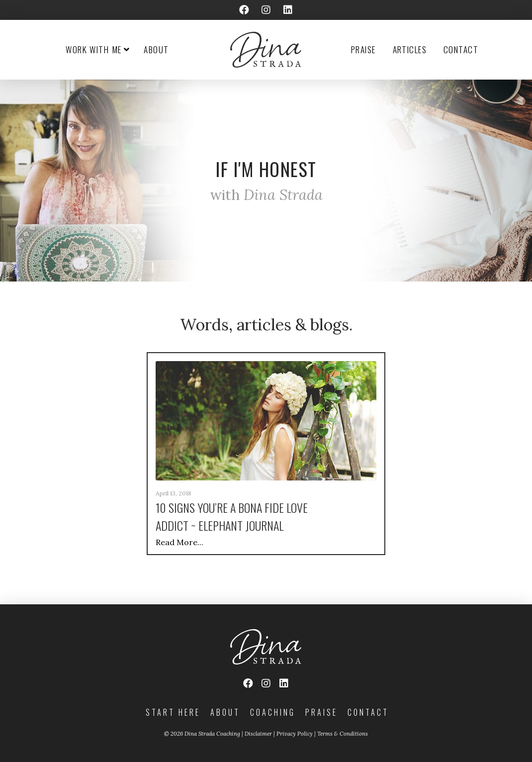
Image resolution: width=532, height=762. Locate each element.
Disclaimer (258, 734)
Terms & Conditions (343, 734)
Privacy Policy (295, 734)
